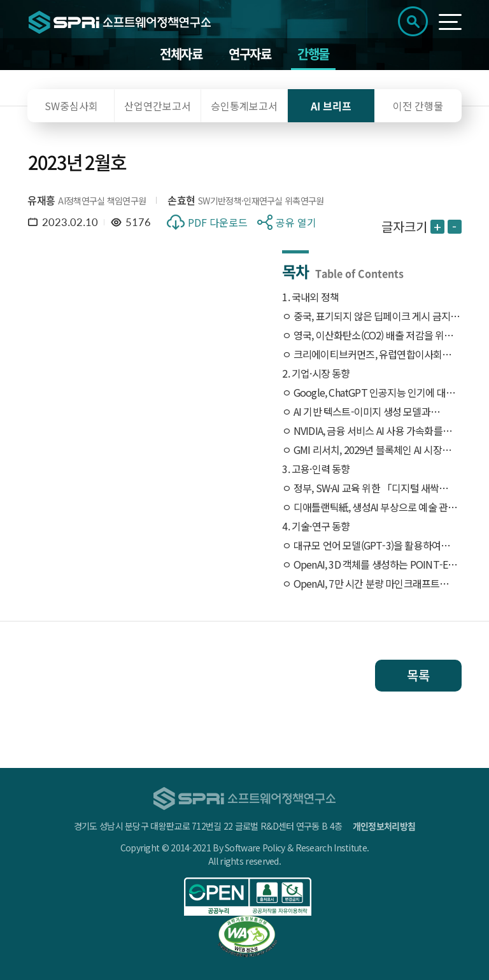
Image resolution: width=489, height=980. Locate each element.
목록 (418, 675)
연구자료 (250, 54)
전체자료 (181, 54)
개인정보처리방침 (384, 826)
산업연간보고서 (158, 106)
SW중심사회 (71, 106)
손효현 (181, 200)
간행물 (313, 54)
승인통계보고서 (244, 106)
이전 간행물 (418, 106)
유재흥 (41, 200)
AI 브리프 (331, 106)
